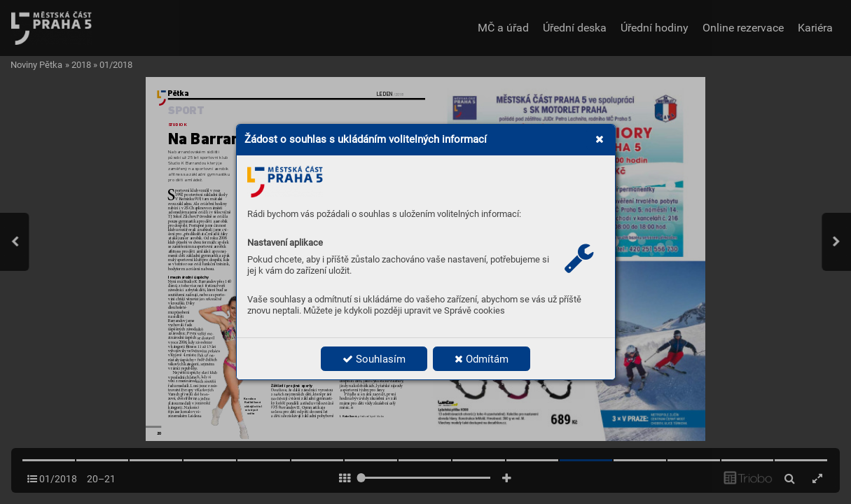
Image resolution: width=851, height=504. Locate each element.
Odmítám (482, 359)
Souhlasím (374, 359)
